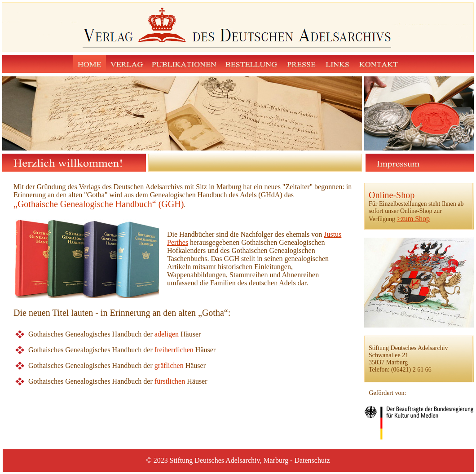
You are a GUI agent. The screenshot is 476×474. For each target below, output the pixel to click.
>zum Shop (413, 219)
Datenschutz (312, 460)
